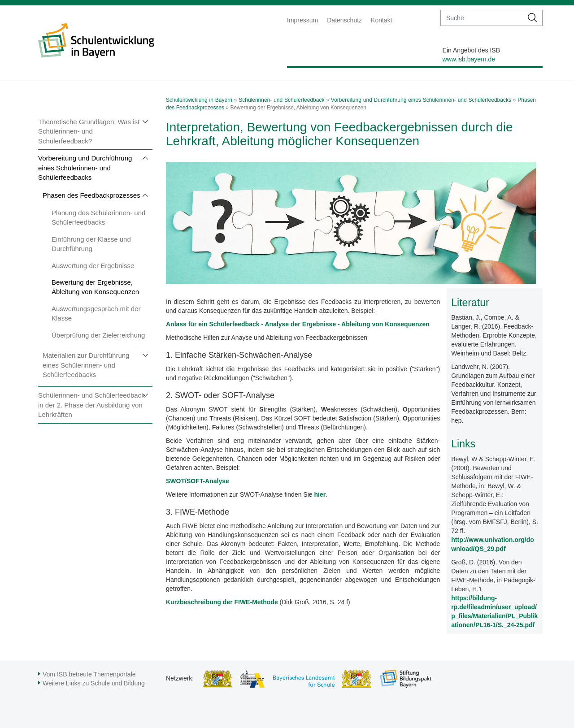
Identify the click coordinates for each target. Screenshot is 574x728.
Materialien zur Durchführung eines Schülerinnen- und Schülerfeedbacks (86, 365)
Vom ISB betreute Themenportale (89, 674)
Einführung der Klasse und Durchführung (91, 244)
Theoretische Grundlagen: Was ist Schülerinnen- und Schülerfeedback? (89, 131)
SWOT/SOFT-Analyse (198, 481)
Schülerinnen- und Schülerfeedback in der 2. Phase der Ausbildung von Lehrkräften (91, 405)
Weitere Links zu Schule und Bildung (94, 683)
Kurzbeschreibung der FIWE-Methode (222, 602)
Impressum (302, 20)
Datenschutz (344, 20)
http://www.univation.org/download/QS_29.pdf (493, 544)
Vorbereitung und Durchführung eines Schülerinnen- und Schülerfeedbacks (85, 168)
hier (320, 494)
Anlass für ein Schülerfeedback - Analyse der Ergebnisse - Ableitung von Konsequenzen (298, 324)
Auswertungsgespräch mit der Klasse (96, 313)
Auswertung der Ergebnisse (93, 266)
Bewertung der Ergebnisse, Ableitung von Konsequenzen (95, 287)
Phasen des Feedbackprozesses (91, 195)
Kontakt (381, 20)
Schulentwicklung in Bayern (199, 100)
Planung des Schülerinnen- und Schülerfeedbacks (98, 217)
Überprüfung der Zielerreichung (98, 335)
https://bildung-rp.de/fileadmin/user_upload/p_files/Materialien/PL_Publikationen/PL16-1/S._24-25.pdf (494, 611)
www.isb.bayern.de (469, 59)
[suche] (482, 18)
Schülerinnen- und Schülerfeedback (281, 100)
